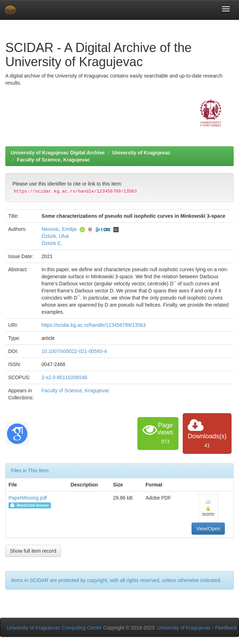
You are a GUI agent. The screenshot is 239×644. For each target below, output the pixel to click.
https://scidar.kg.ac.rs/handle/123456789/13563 (93, 325)
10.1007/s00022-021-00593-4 (74, 351)
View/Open (208, 529)
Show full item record (33, 551)
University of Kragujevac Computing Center (54, 628)
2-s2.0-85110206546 (64, 377)
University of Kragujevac (141, 153)
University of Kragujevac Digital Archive (58, 153)
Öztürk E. (52, 243)
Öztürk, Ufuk (55, 236)
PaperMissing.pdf (28, 498)
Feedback (226, 628)
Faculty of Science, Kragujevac (53, 160)
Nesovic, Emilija (59, 229)
